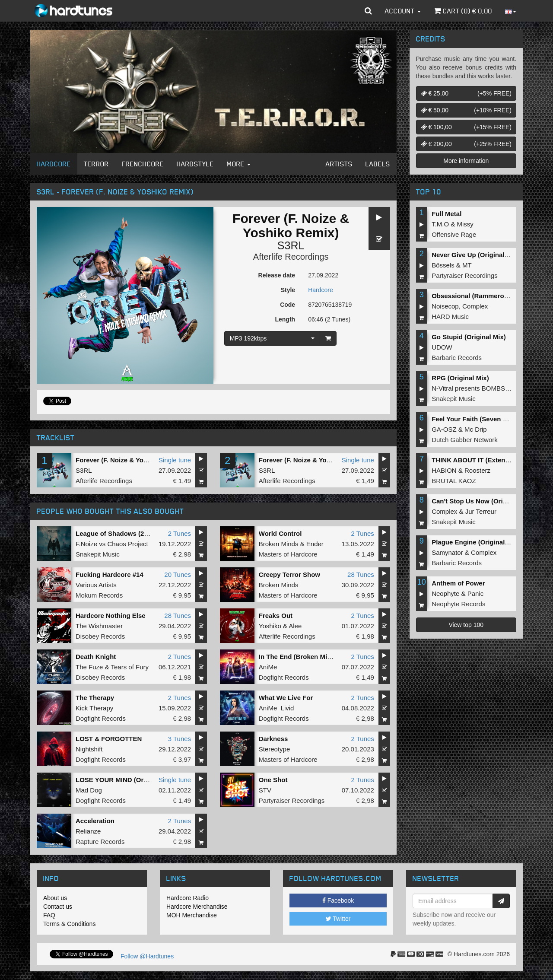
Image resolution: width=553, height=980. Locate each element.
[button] (368, 11)
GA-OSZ (444, 429)
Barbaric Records (457, 358)
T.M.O (440, 224)
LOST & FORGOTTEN (109, 739)
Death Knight (96, 657)
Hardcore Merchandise (197, 907)
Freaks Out (276, 616)
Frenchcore (143, 164)
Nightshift (89, 749)
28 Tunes (361, 574)
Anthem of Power (458, 583)
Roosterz (477, 470)
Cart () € (463, 11)
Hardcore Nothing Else (111, 616)
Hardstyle (195, 164)
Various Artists (96, 585)
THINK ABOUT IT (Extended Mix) (481, 460)
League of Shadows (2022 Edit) (123, 533)
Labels (378, 164)
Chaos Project (127, 544)
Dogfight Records (284, 677)
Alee (295, 626)
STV (265, 790)
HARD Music (450, 317)
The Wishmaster (99, 626)
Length (285, 319)
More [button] (239, 164)
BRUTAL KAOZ (454, 481)
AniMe (268, 667)
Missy (465, 224)
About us (55, 898)
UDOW (442, 347)
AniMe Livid (276, 708)
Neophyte (445, 593)
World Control (280, 533)
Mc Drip (476, 429)
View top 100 (466, 625)
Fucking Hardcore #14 (110, 574)
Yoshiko (270, 626)
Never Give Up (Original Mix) (475, 255)
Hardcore (54, 164)
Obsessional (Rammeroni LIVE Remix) (491, 296)
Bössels (443, 265)
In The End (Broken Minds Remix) (310, 657)
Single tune (175, 460)
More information (466, 161)
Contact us (58, 907)
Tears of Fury (130, 667)
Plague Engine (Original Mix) (475, 542)
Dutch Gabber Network (465, 440)
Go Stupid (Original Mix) (469, 337)
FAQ (49, 915)
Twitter (338, 919)
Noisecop (445, 306)
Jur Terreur (481, 511)
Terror (96, 164)
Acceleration (95, 821)
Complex (475, 306)
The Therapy (95, 698)
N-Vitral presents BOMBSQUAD (478, 388)
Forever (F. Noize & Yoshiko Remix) (130, 460)
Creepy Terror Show (289, 574)
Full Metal (447, 214)
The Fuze (89, 667)
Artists (339, 164)
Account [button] (403, 11)
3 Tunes (180, 739)
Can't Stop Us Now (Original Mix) (482, 501)
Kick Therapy (94, 708)
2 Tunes (180, 533)
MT (467, 265)
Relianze (88, 831)
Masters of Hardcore (288, 554)
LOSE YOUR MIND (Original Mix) (126, 780)
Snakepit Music (98, 554)
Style (288, 290)
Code (288, 305)
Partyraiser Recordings (292, 800)
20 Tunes (178, 574)
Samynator (447, 552)
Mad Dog (89, 790)
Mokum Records (99, 595)
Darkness (273, 739)
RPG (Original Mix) (460, 378)
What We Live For (286, 698)
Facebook (338, 900)
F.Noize (86, 544)
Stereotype (275, 749)
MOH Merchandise (192, 915)
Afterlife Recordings (291, 257)
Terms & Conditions (69, 924)
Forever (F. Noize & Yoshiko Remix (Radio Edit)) (332, 460)
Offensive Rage (454, 234)
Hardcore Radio (188, 898)
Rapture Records (100, 842)
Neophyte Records (458, 604)
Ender (315, 544)
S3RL (291, 245)
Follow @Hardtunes (147, 956)
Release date (277, 275)
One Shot (273, 780)
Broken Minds (279, 544)
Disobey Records (100, 636)
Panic (476, 593)
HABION (444, 470)
